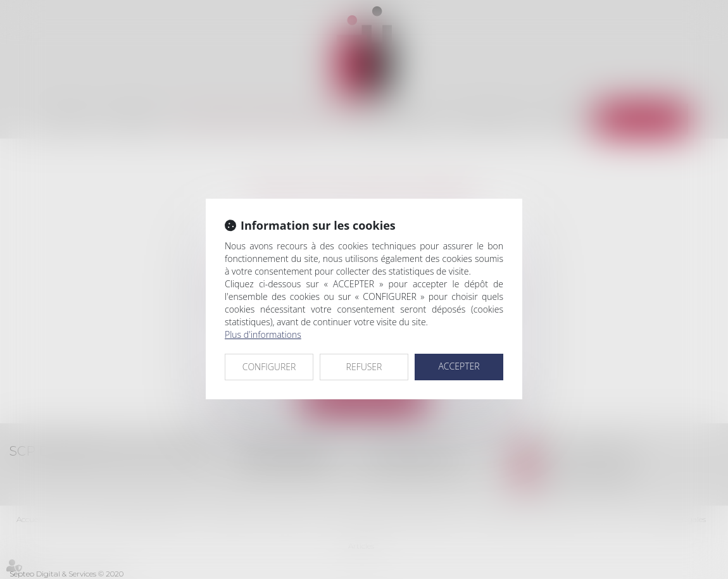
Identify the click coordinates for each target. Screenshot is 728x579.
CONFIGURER (269, 367)
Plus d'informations (263, 334)
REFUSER (364, 367)
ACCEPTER (459, 366)
